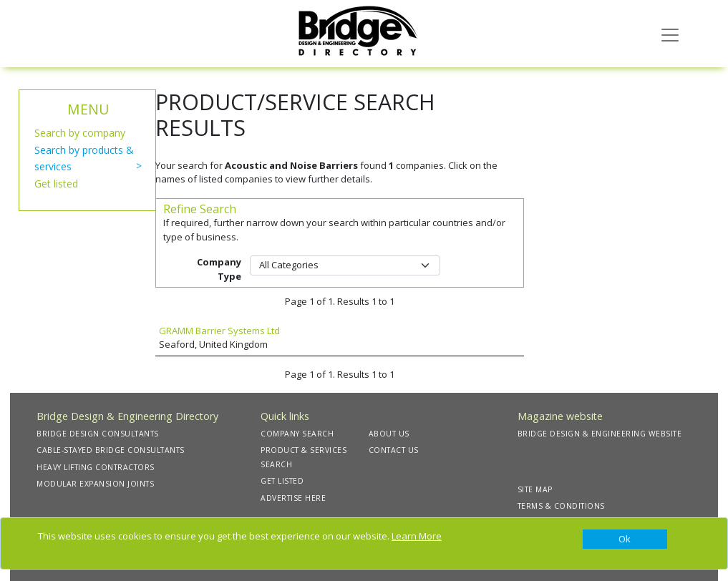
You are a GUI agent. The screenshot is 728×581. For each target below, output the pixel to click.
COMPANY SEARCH (297, 434)
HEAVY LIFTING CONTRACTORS (96, 467)
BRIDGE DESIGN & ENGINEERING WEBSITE (600, 434)
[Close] (625, 539)
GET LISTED (282, 481)
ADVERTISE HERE (293, 498)
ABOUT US (389, 434)
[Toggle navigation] (670, 34)
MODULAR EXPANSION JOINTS (95, 484)
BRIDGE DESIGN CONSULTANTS (98, 434)
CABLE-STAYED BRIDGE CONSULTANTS (111, 450)
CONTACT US (394, 450)
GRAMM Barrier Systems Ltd (219, 331)
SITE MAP (535, 489)
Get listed (56, 184)
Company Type (219, 269)
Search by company (80, 133)
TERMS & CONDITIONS (561, 506)
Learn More (417, 536)
